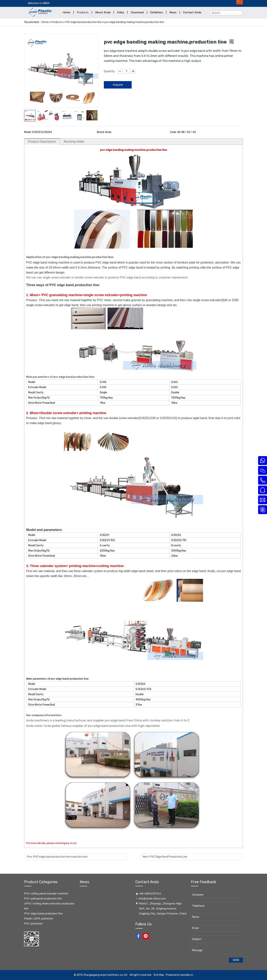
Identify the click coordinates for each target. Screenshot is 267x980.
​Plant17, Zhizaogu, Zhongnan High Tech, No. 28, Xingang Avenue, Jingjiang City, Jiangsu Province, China (163, 908)
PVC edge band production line (83, 22)
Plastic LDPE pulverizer (39, 918)
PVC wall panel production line (43, 898)
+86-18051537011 (150, 893)
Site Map (159, 975)
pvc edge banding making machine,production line (134, 22)
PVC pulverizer (33, 923)
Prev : (57, 857)
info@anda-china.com (152, 898)
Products (57, 22)
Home (45, 22)
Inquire (118, 85)
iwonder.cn (187, 975)
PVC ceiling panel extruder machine (46, 893)
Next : (165, 857)
